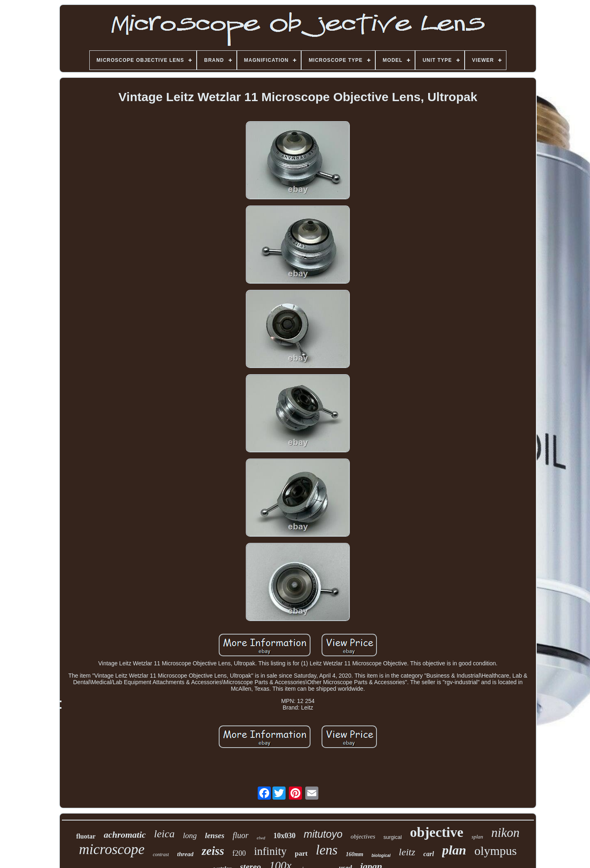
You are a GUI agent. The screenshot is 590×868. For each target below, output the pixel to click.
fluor (241, 835)
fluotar (86, 836)
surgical (393, 837)
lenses (215, 835)
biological (381, 856)
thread (185, 854)
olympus (496, 851)
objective (437, 832)
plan (454, 850)
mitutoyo (323, 834)
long (190, 835)
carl (429, 854)
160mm (355, 854)
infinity (270, 851)
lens (327, 850)
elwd (261, 838)
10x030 (284, 836)
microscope (112, 849)
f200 (239, 853)
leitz (407, 852)
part (301, 853)
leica (165, 834)
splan (477, 837)
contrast (161, 854)
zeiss (213, 851)
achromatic (125, 835)
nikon (505, 833)
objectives (363, 836)
